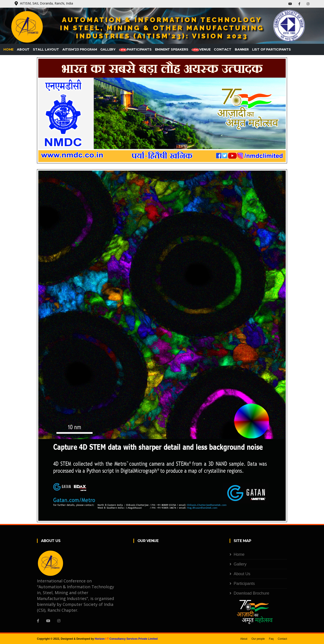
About (23, 49)
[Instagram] (59, 621)
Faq (271, 639)
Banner (242, 49)
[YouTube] (48, 621)
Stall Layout (46, 49)
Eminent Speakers (172, 49)
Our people (258, 639)
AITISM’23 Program (80, 49)
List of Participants (272, 49)
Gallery (108, 49)
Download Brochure (251, 593)
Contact (223, 49)
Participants (135, 49)
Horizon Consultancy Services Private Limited (126, 639)
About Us (242, 574)
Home (8, 49)
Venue (201, 49)
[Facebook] (38, 621)
